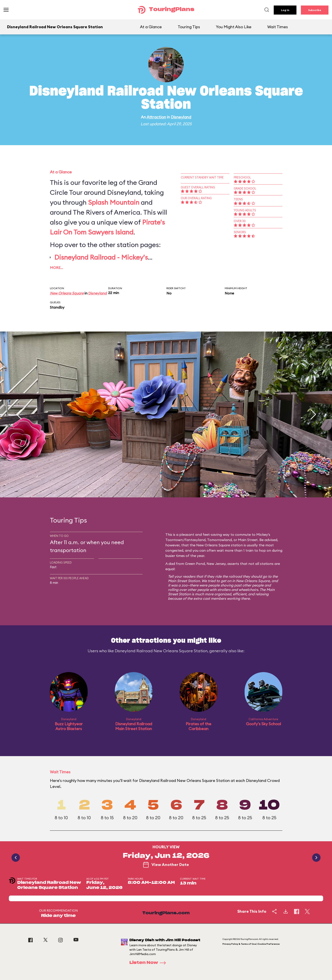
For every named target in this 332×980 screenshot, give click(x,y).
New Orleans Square (67, 293)
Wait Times (278, 27)
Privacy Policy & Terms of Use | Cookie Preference (251, 944)
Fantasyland (195, 540)
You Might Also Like (234, 27)
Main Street (248, 540)
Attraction (156, 117)
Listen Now (149, 963)
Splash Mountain (114, 202)
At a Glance (151, 27)
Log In (285, 10)
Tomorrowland (219, 540)
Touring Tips (189, 27)
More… (57, 268)
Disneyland (181, 117)
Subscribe (315, 10)
